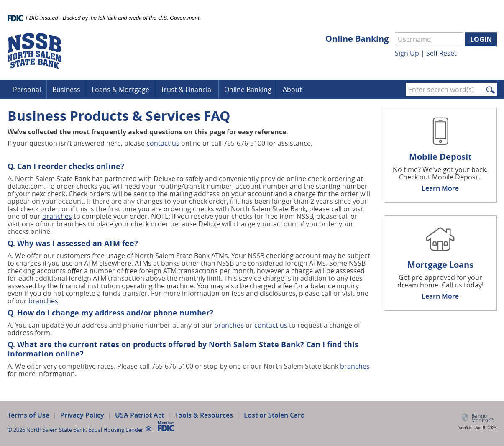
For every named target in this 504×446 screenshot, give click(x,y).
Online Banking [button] (248, 90)
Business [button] (66, 90)
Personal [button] (27, 90)
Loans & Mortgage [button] (120, 90)
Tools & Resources (204, 415)
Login (481, 39)
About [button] (292, 90)
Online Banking (357, 39)
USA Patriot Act (139, 415)
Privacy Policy (82, 415)
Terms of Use (28, 415)
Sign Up (407, 53)
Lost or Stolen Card (274, 415)
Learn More (440, 188)
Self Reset (441, 53)
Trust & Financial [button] (187, 90)
